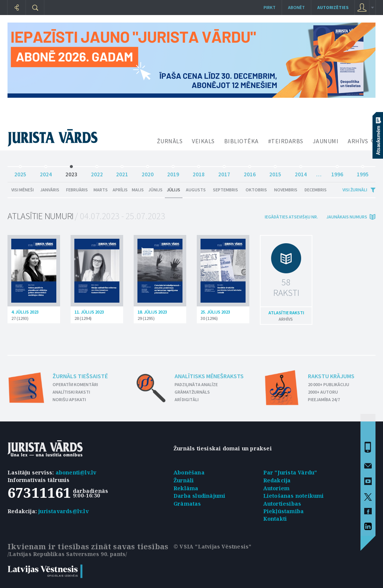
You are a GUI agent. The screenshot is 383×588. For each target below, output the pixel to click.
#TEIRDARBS (286, 141)
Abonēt (296, 7)
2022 (97, 172)
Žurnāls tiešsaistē (80, 376)
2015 (275, 172)
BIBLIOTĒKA (241, 141)
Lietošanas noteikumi (294, 496)
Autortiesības (282, 504)
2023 (71, 172)
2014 (301, 172)
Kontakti (275, 519)
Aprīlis (120, 190)
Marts (101, 190)
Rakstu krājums (331, 376)
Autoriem (277, 488)
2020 (148, 172)
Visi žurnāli (355, 190)
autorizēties (333, 7)
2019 (173, 172)
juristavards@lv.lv (63, 511)
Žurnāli (184, 480)
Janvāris (50, 190)
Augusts (196, 190)
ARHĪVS (358, 141)
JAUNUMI (326, 141)
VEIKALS (203, 141)
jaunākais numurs (347, 217)
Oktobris (256, 190)
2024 (46, 172)
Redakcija (277, 480)
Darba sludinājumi (199, 496)
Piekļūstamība (284, 511)
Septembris (225, 190)
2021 (122, 172)
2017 (224, 172)
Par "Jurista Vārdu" (290, 472)
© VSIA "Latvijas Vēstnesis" (212, 546)
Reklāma (186, 488)
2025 (20, 172)
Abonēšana (189, 472)
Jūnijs (155, 190)
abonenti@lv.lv (76, 472)
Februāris (77, 190)
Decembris (316, 190)
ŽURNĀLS (170, 141)
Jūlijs (173, 190)
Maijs (138, 190)
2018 (199, 172)
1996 (337, 172)
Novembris (286, 190)
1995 (363, 172)
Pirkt (270, 7)
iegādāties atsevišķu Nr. (291, 217)
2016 (250, 172)
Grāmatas (187, 504)
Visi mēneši (23, 190)
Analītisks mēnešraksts (209, 376)
